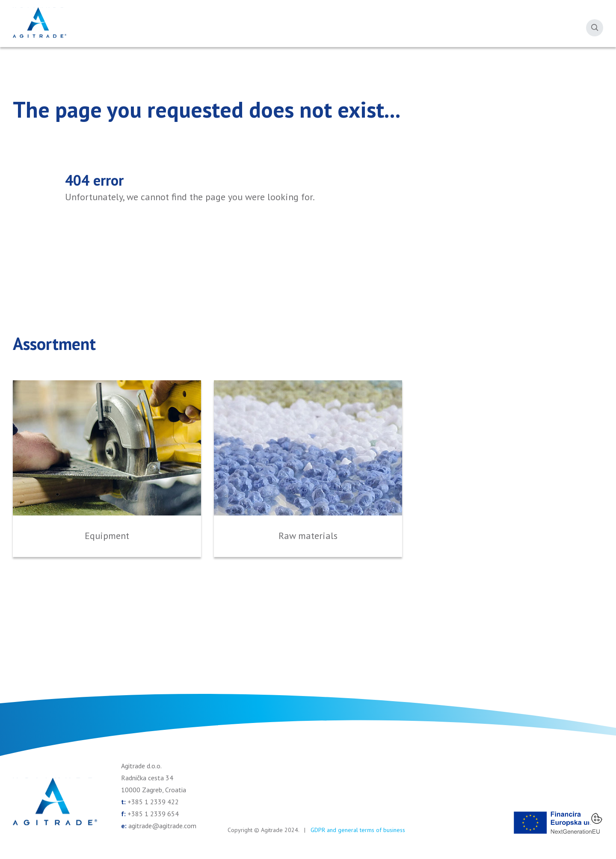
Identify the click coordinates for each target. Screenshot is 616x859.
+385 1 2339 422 (153, 802)
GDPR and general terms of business (358, 830)
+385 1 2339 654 (153, 814)
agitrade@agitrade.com (162, 826)
